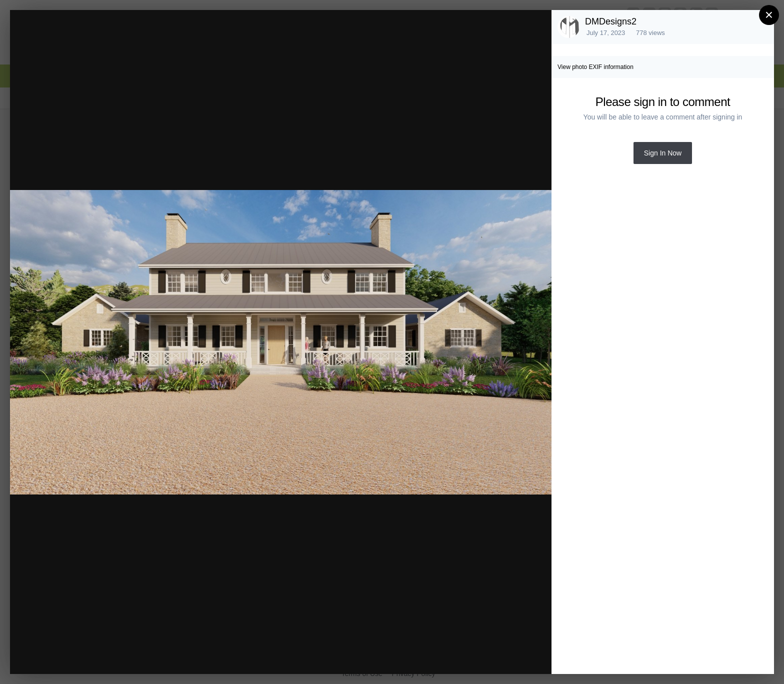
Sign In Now (663, 153)
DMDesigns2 (611, 21)
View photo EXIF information (595, 67)
